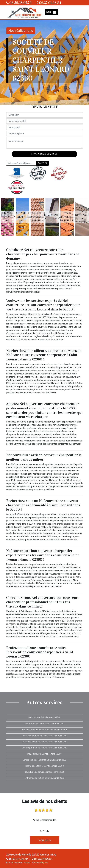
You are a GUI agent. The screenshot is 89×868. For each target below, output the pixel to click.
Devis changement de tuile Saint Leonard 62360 (44, 736)
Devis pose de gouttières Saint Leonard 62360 (44, 760)
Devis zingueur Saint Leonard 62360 (44, 754)
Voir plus (45, 840)
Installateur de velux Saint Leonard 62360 (45, 724)
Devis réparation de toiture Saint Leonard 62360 (44, 748)
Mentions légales (40, 863)
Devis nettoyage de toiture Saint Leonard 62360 (45, 742)
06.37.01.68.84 (49, 3)
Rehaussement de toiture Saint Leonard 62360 (44, 730)
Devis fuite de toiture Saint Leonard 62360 (44, 772)
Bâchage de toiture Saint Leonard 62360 (45, 766)
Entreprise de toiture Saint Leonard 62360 (44, 778)
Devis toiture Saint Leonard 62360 (44, 717)
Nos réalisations (21, 31)
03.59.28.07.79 (19, 3)
